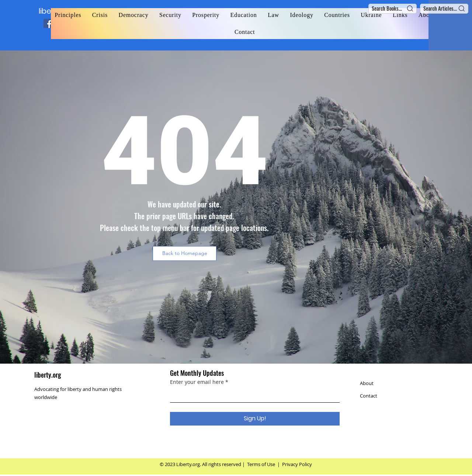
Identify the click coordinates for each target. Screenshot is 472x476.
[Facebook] (48, 23)
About (367, 383)
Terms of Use (261, 464)
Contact (369, 396)
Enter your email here (197, 382)
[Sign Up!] (255, 419)
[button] (185, 253)
